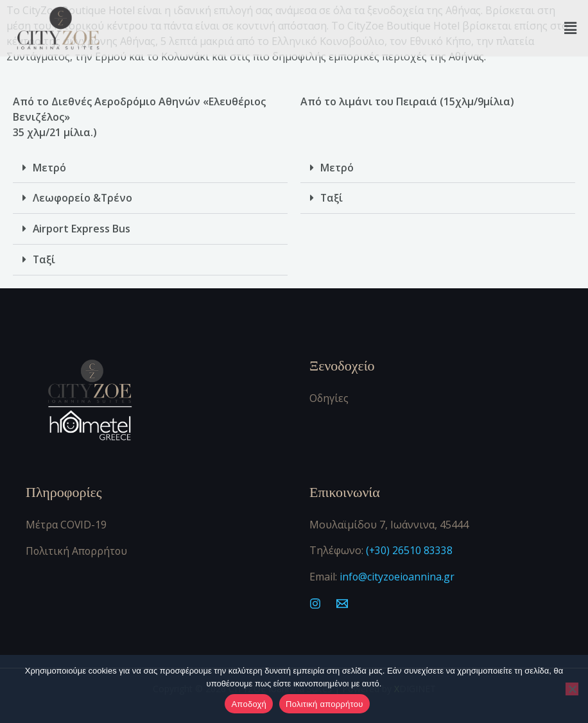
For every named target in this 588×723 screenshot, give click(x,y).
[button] (571, 28)
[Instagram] (315, 600)
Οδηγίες (329, 396)
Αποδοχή (249, 704)
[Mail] (342, 600)
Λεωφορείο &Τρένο (83, 198)
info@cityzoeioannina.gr (398, 573)
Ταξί (44, 258)
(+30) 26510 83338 (408, 548)
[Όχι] (572, 689)
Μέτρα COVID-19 (66, 522)
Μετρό (49, 168)
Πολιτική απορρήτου (324, 704)
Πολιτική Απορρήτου (78, 548)
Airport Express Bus (82, 228)
